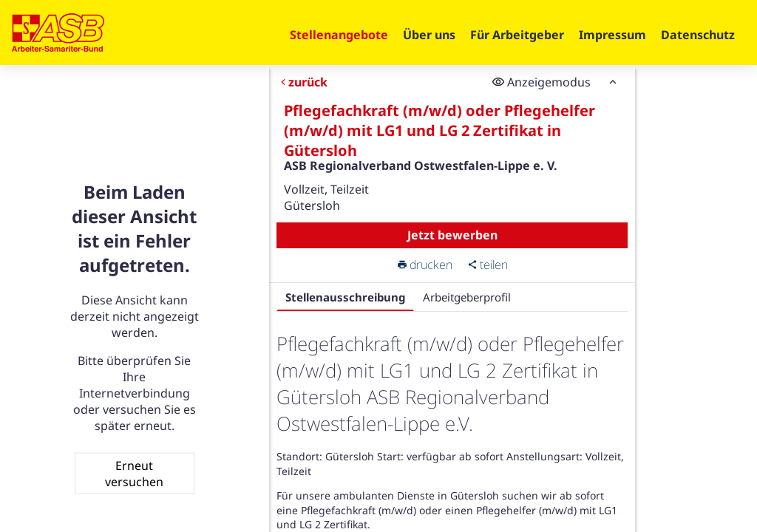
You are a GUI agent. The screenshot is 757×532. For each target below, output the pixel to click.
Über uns (429, 35)
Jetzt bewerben (452, 235)
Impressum (612, 35)
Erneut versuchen (134, 473)
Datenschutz (698, 35)
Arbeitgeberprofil (466, 297)
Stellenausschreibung (344, 297)
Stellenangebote (339, 35)
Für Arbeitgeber (517, 35)
